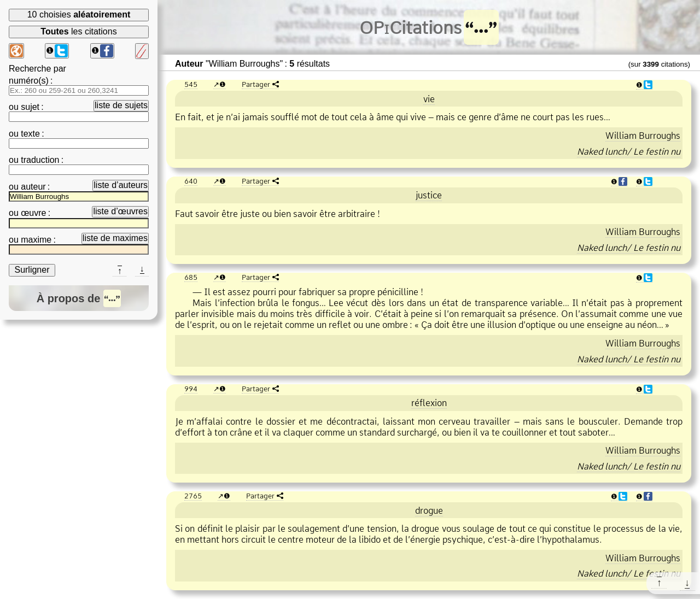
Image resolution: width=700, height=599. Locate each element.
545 (191, 84)
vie (429, 99)
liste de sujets (121, 105)
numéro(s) (29, 81)
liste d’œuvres (120, 211)
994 (191, 389)
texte (30, 134)
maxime (36, 240)
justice (429, 195)
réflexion (429, 403)
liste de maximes (115, 238)
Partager (256, 84)
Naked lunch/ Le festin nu (629, 151)
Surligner (32, 270)
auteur (33, 187)
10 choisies (79, 14)
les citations (78, 31)
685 (191, 277)
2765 (193, 496)
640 (191, 181)
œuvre (33, 213)
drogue (429, 510)
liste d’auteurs (121, 185)
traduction (40, 160)
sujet (30, 107)
